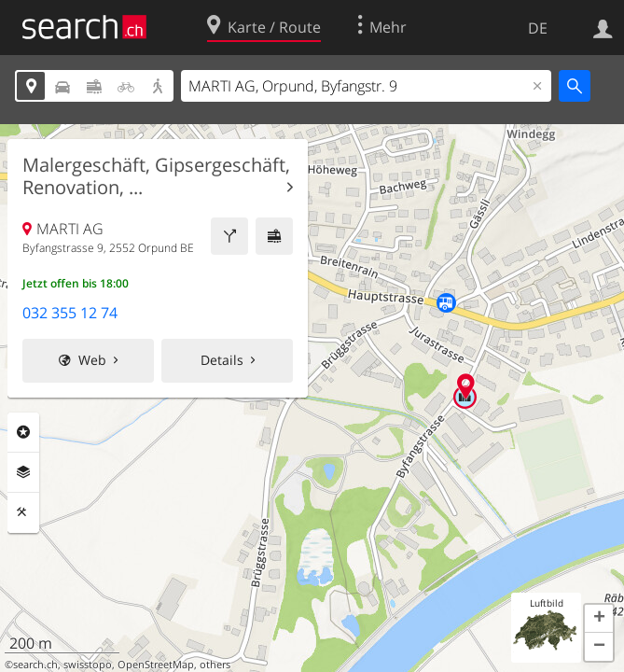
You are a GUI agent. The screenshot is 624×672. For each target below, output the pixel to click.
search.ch (35, 665)
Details (222, 360)
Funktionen (23, 512)
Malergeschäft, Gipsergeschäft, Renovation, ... (156, 176)
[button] (599, 619)
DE (538, 28)
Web (92, 360)
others (215, 665)
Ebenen (23, 472)
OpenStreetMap (156, 665)
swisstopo (88, 665)
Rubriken (23, 432)
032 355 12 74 (70, 313)
